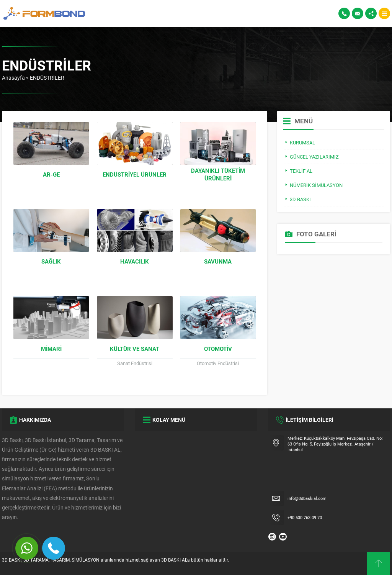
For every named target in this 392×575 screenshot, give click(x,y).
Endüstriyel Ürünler (135, 174)
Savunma (218, 261)
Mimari (51, 349)
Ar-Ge (51, 174)
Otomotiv (218, 349)
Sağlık (51, 261)
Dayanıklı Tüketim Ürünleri (218, 174)
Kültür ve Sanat (135, 349)
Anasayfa (13, 78)
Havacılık (135, 261)
